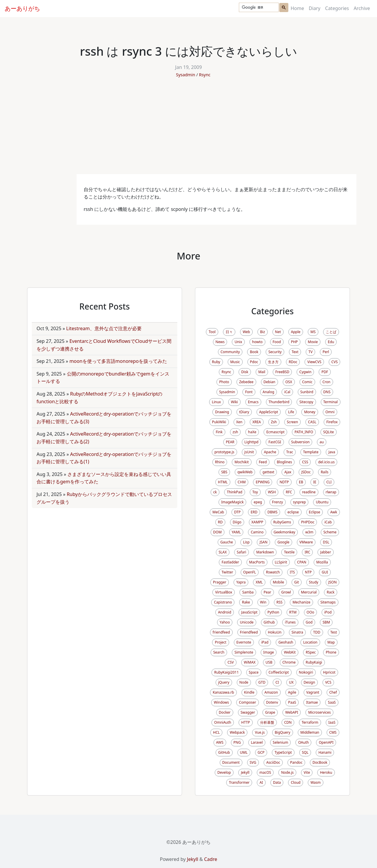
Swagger (248, 712)
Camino (257, 532)
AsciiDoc (273, 762)
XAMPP (257, 522)
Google (283, 542)
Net (278, 332)
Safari (242, 552)
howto (257, 342)
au (322, 442)
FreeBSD (282, 372)
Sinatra (297, 632)
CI (277, 682)
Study (314, 582)
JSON (333, 582)
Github (269, 622)
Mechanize (301, 602)
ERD (254, 512)
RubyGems (282, 522)
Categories (337, 8)
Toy (255, 492)
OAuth (303, 742)
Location (310, 642)
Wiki (234, 402)
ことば (331, 332)
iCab (328, 522)
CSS (305, 462)
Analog (269, 392)
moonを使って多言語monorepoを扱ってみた (118, 361)
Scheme (330, 532)
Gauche (227, 542)
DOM (218, 532)
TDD (317, 632)
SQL (305, 752)
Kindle (249, 692)
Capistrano (223, 602)
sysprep (300, 502)
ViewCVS (314, 362)
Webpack (237, 732)
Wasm (316, 782)
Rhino (220, 462)
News (220, 342)
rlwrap (331, 492)
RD (220, 522)
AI (261, 782)
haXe (252, 432)
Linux (216, 402)
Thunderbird (279, 402)
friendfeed (221, 632)
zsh (235, 432)
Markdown (265, 552)
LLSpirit (281, 562)
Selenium (280, 742)
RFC (289, 492)
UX (291, 682)
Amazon (271, 692)
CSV (230, 662)
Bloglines (285, 462)
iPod (328, 612)
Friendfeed (249, 632)
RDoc (293, 362)
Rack (330, 592)
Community (230, 352)
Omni (330, 412)
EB (301, 482)
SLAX (223, 552)
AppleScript (269, 412)
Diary (315, 8)
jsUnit (249, 452)
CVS (334, 362)
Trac (290, 452)
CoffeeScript (279, 672)
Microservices (319, 712)
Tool (212, 332)
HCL (216, 732)
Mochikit (242, 462)
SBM (326, 622)
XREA (257, 422)
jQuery (224, 682)
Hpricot (329, 672)
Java (332, 452)
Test (334, 632)
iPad (265, 642)
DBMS (272, 512)
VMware (306, 542)
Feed (263, 462)
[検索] (258, 8)
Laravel (257, 742)
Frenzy (278, 502)
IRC (307, 552)
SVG (253, 762)
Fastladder (230, 562)
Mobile (278, 582)
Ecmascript (275, 432)
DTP (237, 512)
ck (215, 492)
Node (244, 682)
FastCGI (275, 442)
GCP (261, 752)
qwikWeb (245, 472)
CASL (312, 422)
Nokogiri (306, 672)
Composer (247, 702)
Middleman (310, 732)
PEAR (230, 442)
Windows (221, 702)
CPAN (302, 562)
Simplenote (244, 652)
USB (269, 662)
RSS (280, 602)
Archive (362, 8)
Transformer (239, 782)
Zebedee (246, 382)
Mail (262, 372)
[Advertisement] (188, 130)
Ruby (216, 362)
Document (231, 762)
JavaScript (249, 612)
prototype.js (224, 452)
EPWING (263, 482)
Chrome (289, 662)
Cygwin (305, 372)
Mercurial (309, 592)
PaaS (292, 702)
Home (297, 8)
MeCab (218, 512)
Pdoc (254, 362)
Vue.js (260, 732)
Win (263, 602)
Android (225, 612)
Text (295, 352)
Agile (292, 692)
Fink (219, 432)
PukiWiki (219, 422)
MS (313, 332)
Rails (325, 472)
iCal (287, 392)
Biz (263, 332)
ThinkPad (234, 492)
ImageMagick (232, 502)
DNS (327, 392)
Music (235, 362)
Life (291, 412)
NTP (308, 572)
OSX (289, 382)
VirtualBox (224, 592)
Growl (286, 592)
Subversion (301, 442)
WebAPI (292, 712)
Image (269, 652)
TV (310, 352)
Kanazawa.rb (223, 692)
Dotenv (272, 702)
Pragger (220, 582)
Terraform (310, 722)
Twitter (227, 572)
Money (310, 412)
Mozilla (322, 562)
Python (273, 612)
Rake (246, 602)
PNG (237, 742)
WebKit (290, 652)
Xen (239, 422)
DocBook (320, 762)
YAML (236, 532)
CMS (333, 732)
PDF (325, 372)
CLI (329, 482)
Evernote (244, 642)
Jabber (326, 552)
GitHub (224, 752)
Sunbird (307, 392)
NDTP (284, 482)
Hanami (325, 752)
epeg (258, 502)
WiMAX (250, 662)
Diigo (237, 522)
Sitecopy (306, 402)
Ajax (288, 472)
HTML (223, 482)
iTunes (290, 622)
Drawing (222, 412)
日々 (229, 332)
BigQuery (283, 732)
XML (259, 582)
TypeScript (283, 752)
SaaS (332, 702)
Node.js (287, 772)
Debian (269, 382)
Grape (270, 712)
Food (277, 342)
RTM (293, 612)
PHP (294, 342)
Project (220, 642)
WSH (272, 492)
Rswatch (273, 572)
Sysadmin (186, 75)
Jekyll (245, 772)
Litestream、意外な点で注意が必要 (104, 328)
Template (311, 452)
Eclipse (315, 512)
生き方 (273, 362)
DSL (326, 542)
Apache (270, 452)
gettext (268, 472)
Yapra (241, 582)
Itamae (312, 702)
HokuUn (275, 632)
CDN (288, 722)
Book (254, 352)
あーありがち (22, 8)
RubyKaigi (314, 662)
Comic (307, 382)
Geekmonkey (285, 532)
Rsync (205, 75)
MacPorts (257, 562)
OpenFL (250, 572)
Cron (326, 382)
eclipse (293, 512)
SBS (224, 472)
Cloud (296, 782)
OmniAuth (223, 722)
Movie (313, 342)
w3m (309, 532)
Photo (224, 382)
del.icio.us (326, 462)
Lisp (246, 542)
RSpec (311, 652)
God (309, 622)
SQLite (328, 432)
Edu (331, 342)
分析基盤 (267, 722)
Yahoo (225, 622)
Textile (289, 552)
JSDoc (306, 472)
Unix (238, 342)
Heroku (326, 772)
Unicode (247, 622)
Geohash (286, 642)
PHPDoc (308, 522)
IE (315, 482)
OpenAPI (326, 742)
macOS (265, 772)
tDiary (244, 412)
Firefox (332, 422)
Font (249, 392)
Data (277, 782)
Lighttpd (252, 442)
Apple (296, 332)
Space (254, 672)
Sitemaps (328, 602)
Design (309, 682)
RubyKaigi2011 (226, 672)
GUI (325, 572)
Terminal (331, 402)
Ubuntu (322, 502)
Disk (245, 372)
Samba (248, 592)
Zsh (274, 422)
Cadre (211, 859)
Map (331, 642)
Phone (331, 652)
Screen (292, 422)
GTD (262, 682)
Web (246, 332)
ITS (292, 572)
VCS (328, 682)
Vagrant (313, 692)
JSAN (263, 542)
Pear (267, 592)
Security (275, 352)
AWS (220, 742)
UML (244, 752)
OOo (310, 612)
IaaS (332, 722)
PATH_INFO (304, 432)
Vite (307, 772)
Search (219, 652)
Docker (225, 712)
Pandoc (296, 762)
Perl (326, 352)
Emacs (253, 402)
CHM (242, 482)
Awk (334, 512)
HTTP (246, 722)
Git (297, 582)
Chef (333, 692)
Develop (224, 772)
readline (309, 492)
